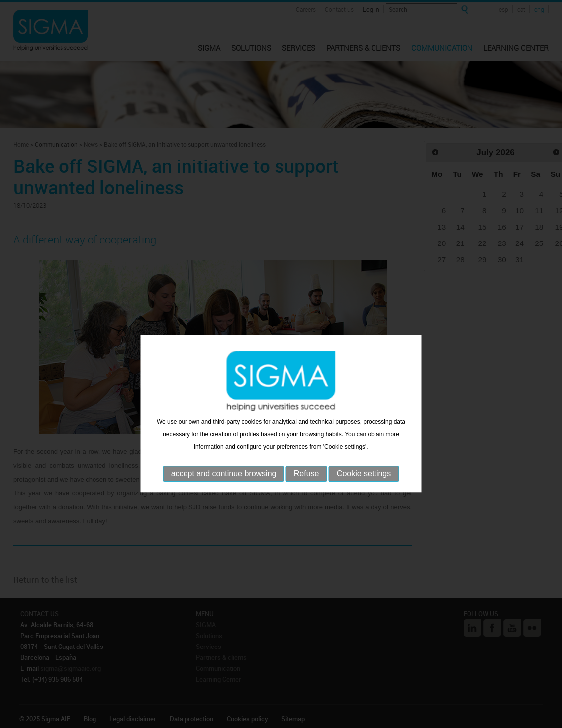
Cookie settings (364, 489)
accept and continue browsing (224, 489)
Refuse (307, 489)
